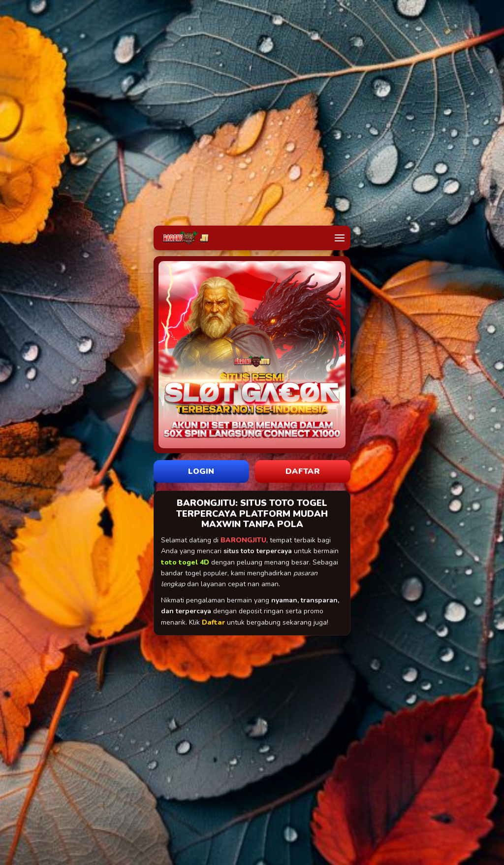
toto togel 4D (185, 562)
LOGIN (201, 471)
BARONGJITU (243, 540)
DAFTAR (303, 471)
